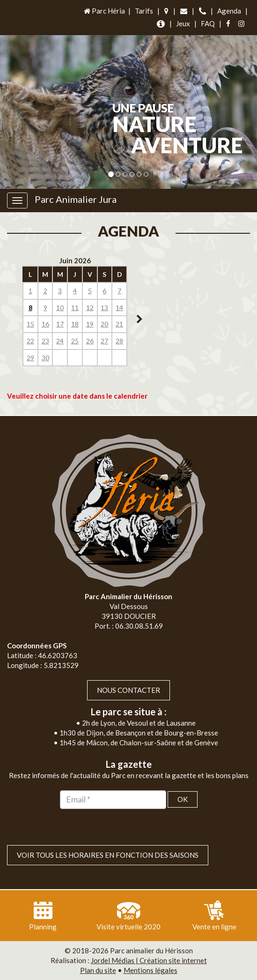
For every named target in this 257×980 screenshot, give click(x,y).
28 (119, 341)
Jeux (183, 23)
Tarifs (144, 11)
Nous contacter (128, 690)
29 (30, 358)
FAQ (208, 23)
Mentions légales (151, 970)
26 (90, 341)
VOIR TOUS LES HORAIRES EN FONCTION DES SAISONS (108, 855)
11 (75, 308)
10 (60, 308)
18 (75, 324)
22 (30, 341)
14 (119, 308)
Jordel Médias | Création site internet (149, 960)
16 (45, 324)
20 (104, 324)
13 (104, 308)
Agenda (229, 11)
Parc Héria (104, 11)
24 (60, 341)
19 (90, 324)
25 (75, 341)
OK (183, 799)
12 (90, 308)
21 (119, 324)
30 (45, 358)
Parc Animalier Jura (76, 199)
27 (104, 341)
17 (60, 324)
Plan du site (98, 970)
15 (30, 324)
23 (45, 341)
